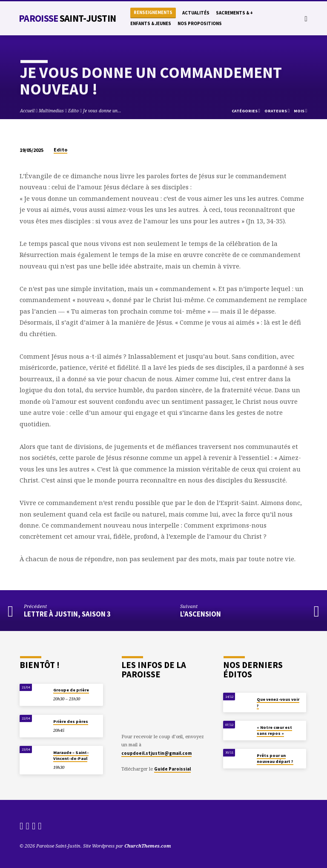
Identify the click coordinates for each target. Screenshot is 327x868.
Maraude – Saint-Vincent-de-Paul (71, 755)
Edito (73, 111)
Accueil (27, 111)
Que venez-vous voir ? (278, 702)
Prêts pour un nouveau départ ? (275, 758)
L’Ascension (201, 614)
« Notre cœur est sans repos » (274, 730)
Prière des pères (71, 721)
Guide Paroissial (172, 769)
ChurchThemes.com (148, 846)
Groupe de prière (71, 690)
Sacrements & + (234, 13)
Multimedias (51, 111)
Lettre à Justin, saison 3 (67, 614)
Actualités (196, 13)
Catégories (246, 111)
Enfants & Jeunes (151, 23)
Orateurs (277, 111)
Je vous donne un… (102, 111)
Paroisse (67, 18)
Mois (300, 111)
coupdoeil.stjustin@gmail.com (156, 753)
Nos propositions (200, 23)
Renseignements (153, 13)
